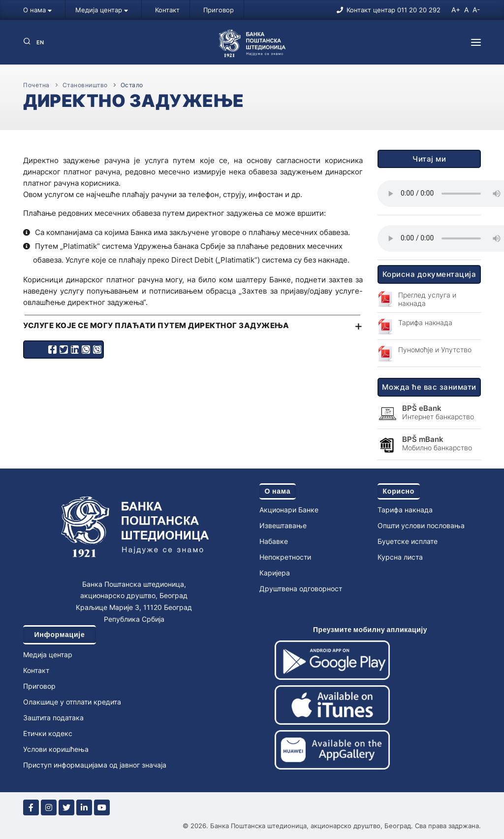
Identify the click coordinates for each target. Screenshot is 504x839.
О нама (37, 10)
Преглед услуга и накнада (427, 299)
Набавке (274, 541)
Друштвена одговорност (301, 588)
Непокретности (285, 557)
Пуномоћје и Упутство (435, 350)
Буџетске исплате (408, 541)
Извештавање (283, 525)
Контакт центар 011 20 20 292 (394, 10)
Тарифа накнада (425, 322)
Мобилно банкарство (437, 443)
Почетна (36, 85)
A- (476, 10)
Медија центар (102, 10)
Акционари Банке (289, 510)
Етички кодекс (48, 733)
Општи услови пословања (421, 525)
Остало (132, 85)
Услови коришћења (56, 749)
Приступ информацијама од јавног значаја (95, 765)
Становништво (85, 85)
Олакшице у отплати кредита (72, 702)
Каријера (275, 573)
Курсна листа (400, 557)
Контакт (167, 10)
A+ (456, 10)
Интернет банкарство (438, 412)
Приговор (219, 10)
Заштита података (53, 718)
